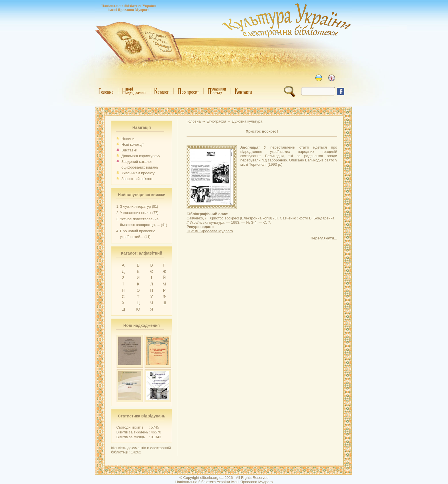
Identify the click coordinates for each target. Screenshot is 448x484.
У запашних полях (136, 213)
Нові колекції (132, 144)
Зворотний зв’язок (137, 179)
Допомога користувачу (141, 156)
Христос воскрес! (262, 131)
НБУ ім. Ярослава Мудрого (210, 231)
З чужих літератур (135, 206)
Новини (128, 139)
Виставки (129, 150)
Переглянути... (324, 238)
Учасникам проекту (138, 173)
